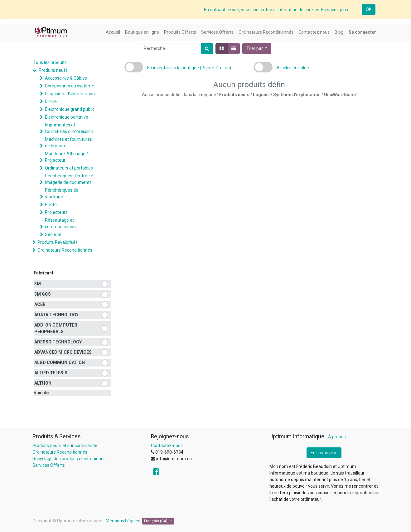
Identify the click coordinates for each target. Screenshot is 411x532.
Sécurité (53, 234)
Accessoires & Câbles (66, 78)
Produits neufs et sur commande (65, 446)
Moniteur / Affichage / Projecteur (67, 157)
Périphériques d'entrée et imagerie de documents (70, 179)
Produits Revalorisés (58, 242)
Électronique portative (67, 117)
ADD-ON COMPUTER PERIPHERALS (56, 328)
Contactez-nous (167, 446)
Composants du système (70, 86)
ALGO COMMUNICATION (60, 362)
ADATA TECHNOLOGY (56, 315)
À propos (337, 437)
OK (369, 9)
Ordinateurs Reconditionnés (65, 250)
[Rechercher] (207, 49)
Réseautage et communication (60, 223)
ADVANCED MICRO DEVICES (63, 352)
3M (38, 284)
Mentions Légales (123, 521)
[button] (257, 49)
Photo (51, 204)
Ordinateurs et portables (69, 168)
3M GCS (43, 294)
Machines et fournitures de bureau (68, 143)
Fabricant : (45, 273)
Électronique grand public (70, 109)
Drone (51, 101)
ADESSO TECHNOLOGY (58, 342)
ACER (40, 304)
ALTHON (43, 383)
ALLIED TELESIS (51, 373)
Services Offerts (49, 465)
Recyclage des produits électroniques (69, 459)
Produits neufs (53, 70)
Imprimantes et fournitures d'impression (69, 128)
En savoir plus (324, 453)
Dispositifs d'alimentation (70, 94)
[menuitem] (113, 32)
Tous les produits (50, 62)
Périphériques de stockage (62, 193)
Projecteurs (56, 212)
